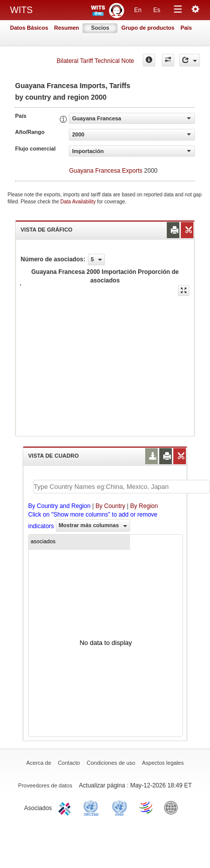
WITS (21, 10)
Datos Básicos (29, 28)
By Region (144, 506)
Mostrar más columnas (93, 525)
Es (157, 10)
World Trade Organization (147, 807)
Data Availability (79, 202)
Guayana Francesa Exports (106, 171)
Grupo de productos (148, 28)
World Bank (173, 807)
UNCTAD (93, 807)
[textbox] (122, 487)
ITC (66, 807)
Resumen (67, 28)
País (186, 28)
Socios (100, 28)
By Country (110, 506)
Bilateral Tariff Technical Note (95, 61)
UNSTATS (120, 807)
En (138, 10)
